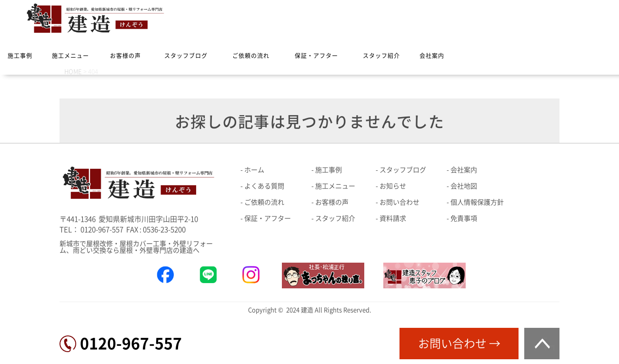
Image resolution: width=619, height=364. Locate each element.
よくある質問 (264, 186)
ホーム (254, 170)
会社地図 (464, 186)
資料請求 (393, 218)
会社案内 (432, 56)
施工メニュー (70, 56)
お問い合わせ (399, 202)
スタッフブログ (186, 56)
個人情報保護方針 (477, 202)
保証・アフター (316, 56)
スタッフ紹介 (381, 56)
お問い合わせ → (459, 344)
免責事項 (464, 218)
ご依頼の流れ (251, 56)
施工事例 (20, 56)
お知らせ (393, 186)
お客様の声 (125, 56)
